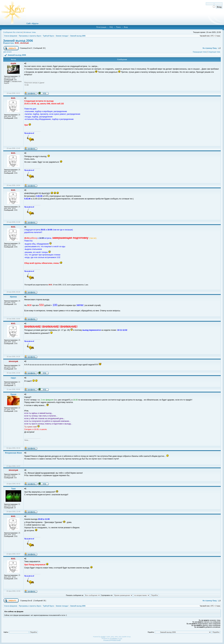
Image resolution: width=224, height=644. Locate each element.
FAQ (111, 27)
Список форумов (11, 36)
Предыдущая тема (199, 52)
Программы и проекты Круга (30, 36)
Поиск (118, 27)
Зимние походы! (62, 36)
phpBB (103, 637)
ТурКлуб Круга (48, 36)
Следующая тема (214, 52)
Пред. (215, 48)
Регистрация (101, 27)
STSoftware (113, 638)
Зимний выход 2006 (78, 36)
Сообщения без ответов (13, 32)
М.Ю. (17, 43)
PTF (121, 638)
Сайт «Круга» (33, 24)
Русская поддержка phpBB (112, 640)
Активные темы (30, 32)
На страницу (207, 48)
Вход (126, 27)
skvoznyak (24, 43)
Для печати (7, 52)
